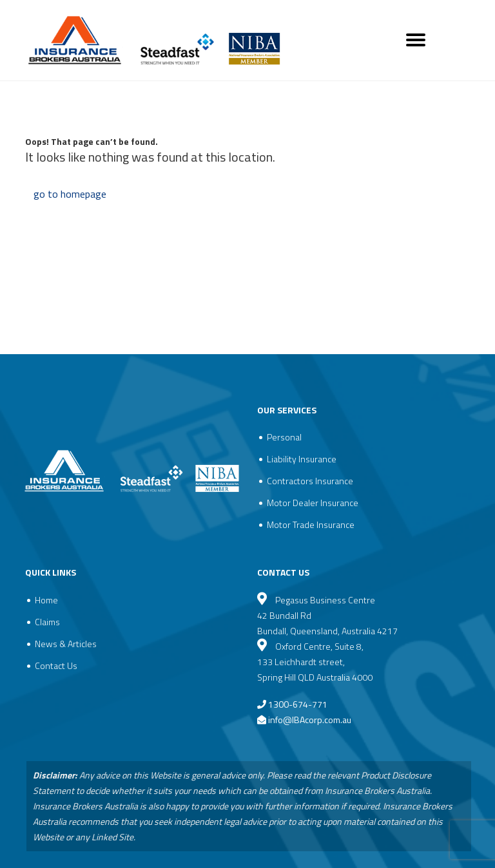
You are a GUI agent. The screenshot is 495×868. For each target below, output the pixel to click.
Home (46, 600)
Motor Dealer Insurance (313, 503)
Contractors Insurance (310, 481)
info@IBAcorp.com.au (310, 720)
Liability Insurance (302, 459)
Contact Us (56, 665)
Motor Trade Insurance (311, 524)
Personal (284, 437)
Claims (47, 622)
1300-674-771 (292, 704)
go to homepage (70, 194)
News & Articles (66, 644)
